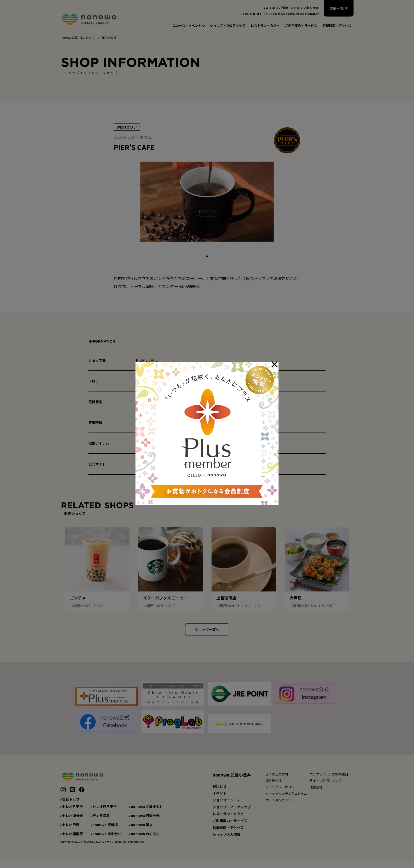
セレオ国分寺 (72, 821)
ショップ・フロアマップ (232, 812)
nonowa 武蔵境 (105, 830)
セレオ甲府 (71, 830)
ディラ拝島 (101, 821)
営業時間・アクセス (228, 833)
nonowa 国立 (142, 830)
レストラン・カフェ (228, 819)
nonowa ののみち (145, 839)
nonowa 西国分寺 (145, 821)
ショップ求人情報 (226, 840)
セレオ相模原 (72, 839)
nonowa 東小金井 (107, 839)
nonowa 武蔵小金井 (147, 812)
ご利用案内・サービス (230, 826)
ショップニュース (226, 805)
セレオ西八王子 (105, 812)
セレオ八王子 (72, 812)
